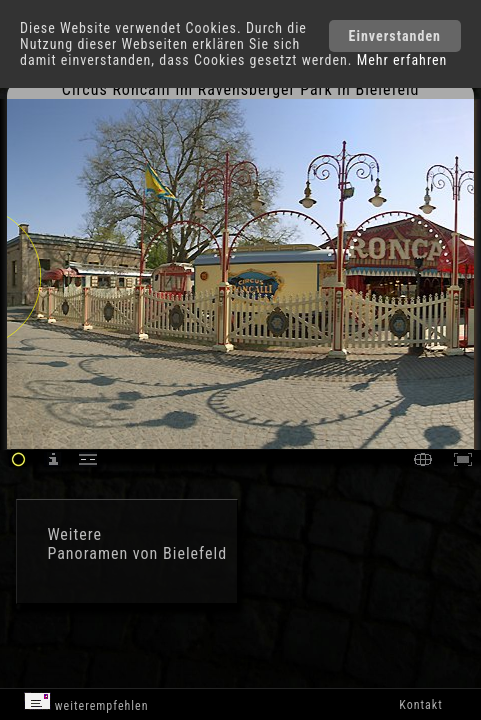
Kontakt (420, 705)
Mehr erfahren (402, 60)
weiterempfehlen (86, 702)
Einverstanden (395, 36)
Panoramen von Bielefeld (137, 553)
